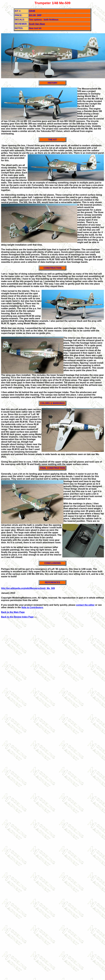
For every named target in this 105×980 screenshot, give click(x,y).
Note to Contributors (32, 607)
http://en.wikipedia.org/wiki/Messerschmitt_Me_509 (28, 588)
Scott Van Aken (37, 24)
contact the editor (85, 605)
